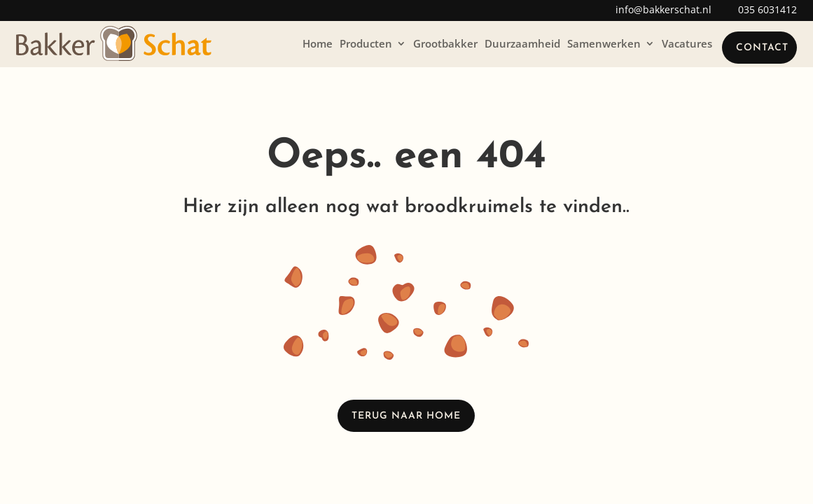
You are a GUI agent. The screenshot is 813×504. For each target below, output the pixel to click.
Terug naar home (406, 416)
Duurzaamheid (522, 43)
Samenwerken (604, 43)
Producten (366, 43)
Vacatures (687, 43)
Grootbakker (445, 43)
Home (318, 43)
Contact (762, 48)
